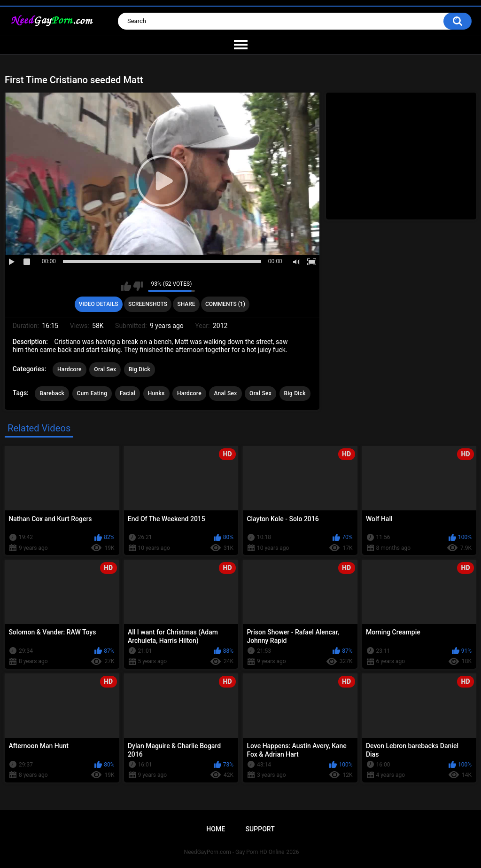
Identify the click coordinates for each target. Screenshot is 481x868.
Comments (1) (225, 304)
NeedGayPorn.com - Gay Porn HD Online (234, 852)
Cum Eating (92, 393)
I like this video (126, 286)
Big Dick (140, 369)
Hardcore (70, 369)
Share (186, 304)
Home (216, 829)
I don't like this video (138, 286)
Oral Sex (105, 369)
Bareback (52, 393)
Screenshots (148, 304)
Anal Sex (225, 393)
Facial (128, 393)
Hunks (156, 393)
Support (260, 829)
